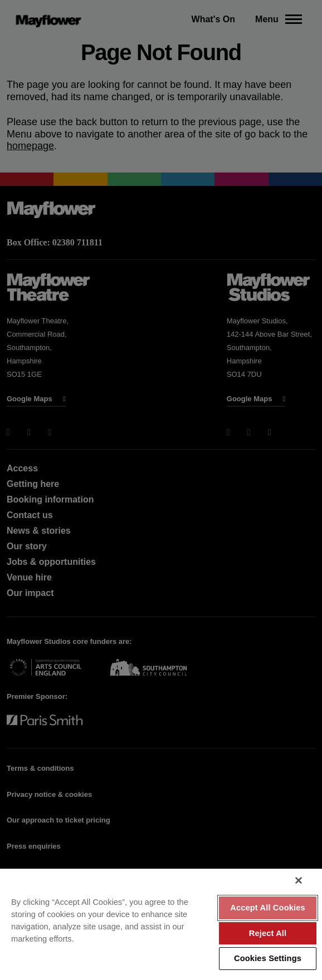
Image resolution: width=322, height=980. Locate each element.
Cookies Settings (268, 958)
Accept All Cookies (268, 908)
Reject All (268, 933)
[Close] (299, 880)
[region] (161, 924)
